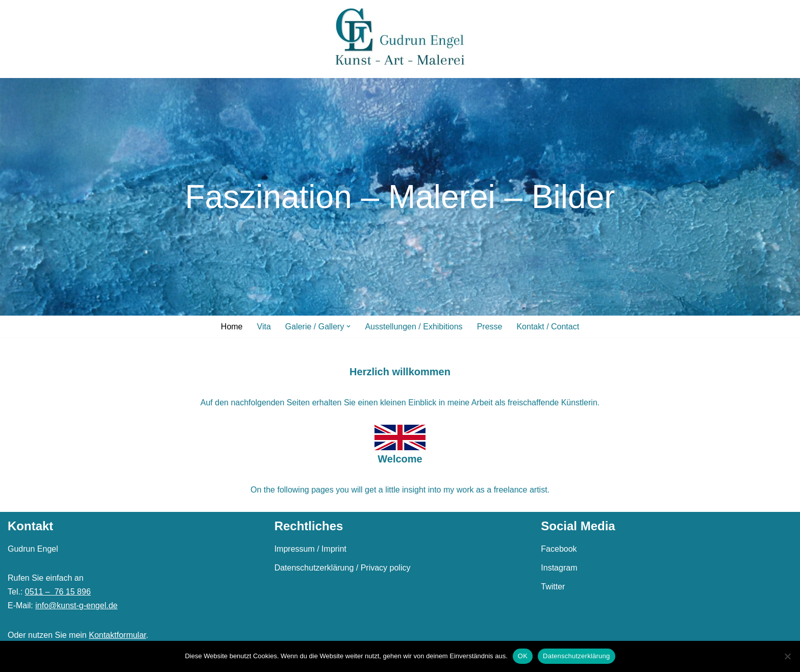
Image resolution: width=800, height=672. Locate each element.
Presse (490, 327)
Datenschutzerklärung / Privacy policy (343, 568)
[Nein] (787, 656)
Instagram (559, 568)
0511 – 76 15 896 (58, 592)
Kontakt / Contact (548, 327)
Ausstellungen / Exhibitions (414, 327)
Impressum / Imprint (310, 549)
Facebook (559, 549)
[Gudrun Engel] (400, 36)
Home (232, 327)
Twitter (553, 587)
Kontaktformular (117, 635)
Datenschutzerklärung (576, 656)
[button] (348, 326)
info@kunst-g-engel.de (76, 605)
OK (523, 656)
